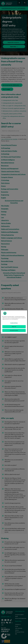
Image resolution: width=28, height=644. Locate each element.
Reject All (14, 327)
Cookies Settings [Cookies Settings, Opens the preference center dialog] (14, 323)
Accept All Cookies (14, 330)
